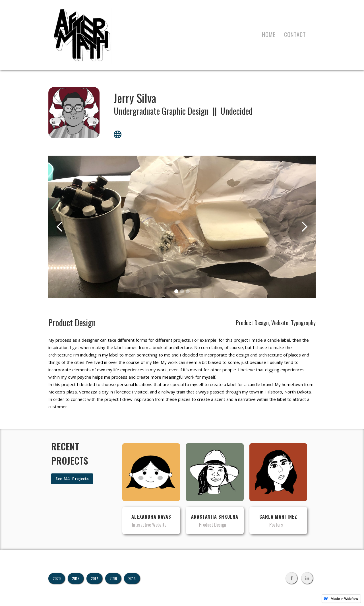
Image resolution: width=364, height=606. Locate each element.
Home (269, 34)
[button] (60, 227)
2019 (76, 578)
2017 (94, 578)
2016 (113, 578)
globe (118, 134)
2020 (57, 578)
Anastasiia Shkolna (215, 517)
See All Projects (72, 479)
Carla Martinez (278, 517)
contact (295, 34)
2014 (132, 578)
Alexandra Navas (151, 517)
